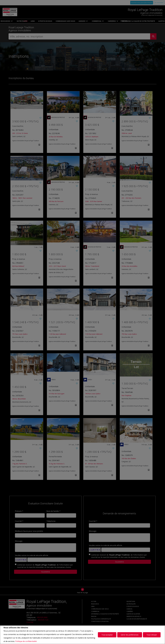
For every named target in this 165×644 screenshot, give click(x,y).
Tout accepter (107, 635)
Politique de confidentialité (26, 641)
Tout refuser (152, 635)
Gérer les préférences (130, 635)
